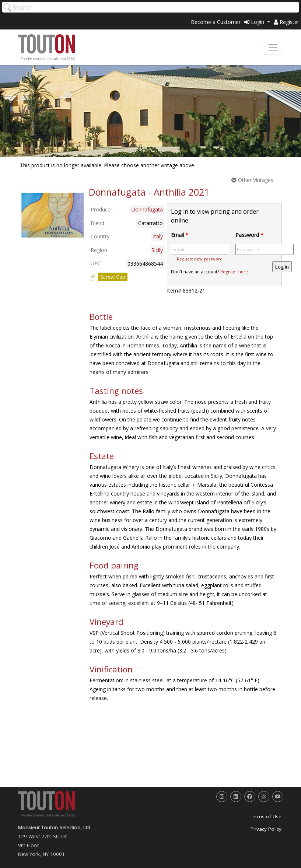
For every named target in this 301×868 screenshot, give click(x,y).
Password (249, 235)
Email (180, 235)
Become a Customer (216, 22)
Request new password (200, 259)
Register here (234, 272)
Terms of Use (266, 816)
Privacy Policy (266, 829)
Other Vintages (252, 180)
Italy (158, 236)
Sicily (157, 250)
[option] (53, 215)
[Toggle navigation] (273, 47)
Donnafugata (147, 209)
